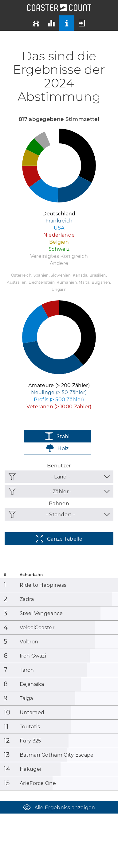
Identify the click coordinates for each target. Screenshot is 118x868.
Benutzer (59, 466)
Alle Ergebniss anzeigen (59, 807)
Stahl (57, 436)
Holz (57, 448)
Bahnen (59, 504)
